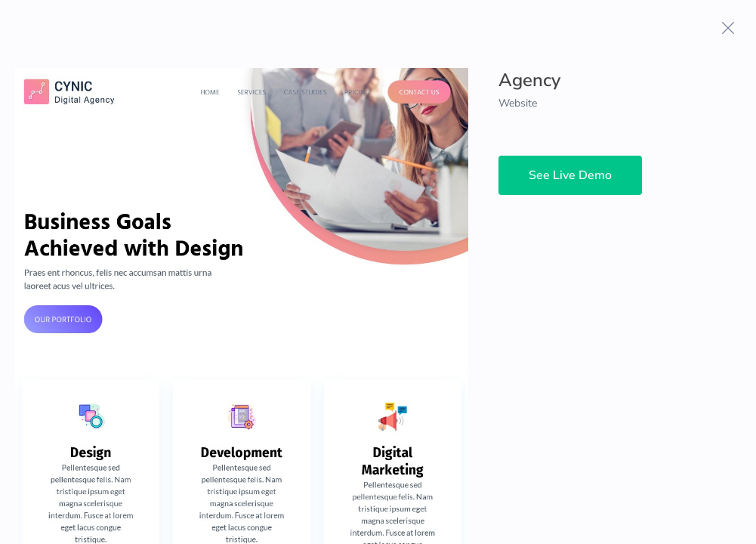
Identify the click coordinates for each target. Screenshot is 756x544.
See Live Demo (570, 175)
